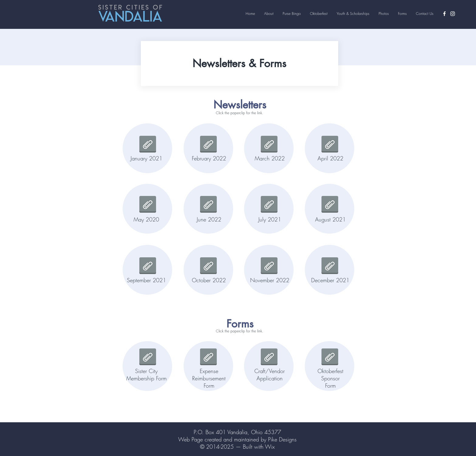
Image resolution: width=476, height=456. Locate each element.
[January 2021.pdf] (148, 145)
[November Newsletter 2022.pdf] (269, 266)
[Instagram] (453, 14)
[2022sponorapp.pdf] (330, 357)
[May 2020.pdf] (148, 205)
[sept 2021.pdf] (148, 266)
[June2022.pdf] (208, 205)
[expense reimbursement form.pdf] (208, 357)
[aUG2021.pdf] (330, 205)
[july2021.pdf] (269, 205)
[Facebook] (444, 14)
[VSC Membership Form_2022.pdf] (148, 357)
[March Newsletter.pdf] (269, 145)
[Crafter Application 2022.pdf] (269, 357)
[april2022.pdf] (330, 145)
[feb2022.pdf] (208, 145)
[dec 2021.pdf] (330, 266)
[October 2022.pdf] (208, 266)
